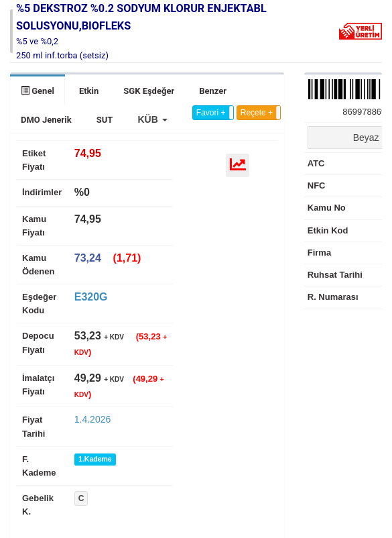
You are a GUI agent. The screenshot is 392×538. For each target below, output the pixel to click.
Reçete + (257, 113)
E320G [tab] (91, 297)
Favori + (211, 113)
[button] (152, 119)
